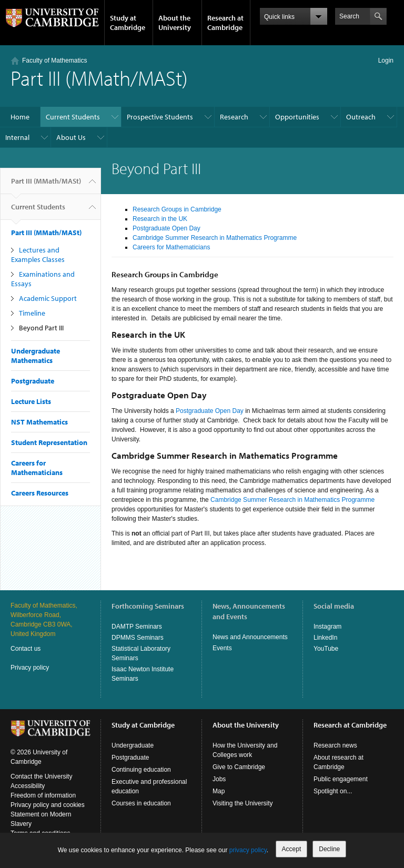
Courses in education (141, 803)
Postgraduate (33, 381)
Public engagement (341, 779)
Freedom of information (43, 795)
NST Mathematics (39, 422)
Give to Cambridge (239, 767)
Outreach (361, 117)
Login (386, 60)
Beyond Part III (41, 328)
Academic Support (48, 298)
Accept (292, 849)
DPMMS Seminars (138, 638)
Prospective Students (160, 117)
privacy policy (248, 850)
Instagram (327, 627)
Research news (335, 745)
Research (234, 117)
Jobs (219, 779)
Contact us (26, 649)
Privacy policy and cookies (48, 805)
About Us (71, 137)
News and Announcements (250, 637)
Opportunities (297, 117)
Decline (329, 849)
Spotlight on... (333, 791)
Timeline (32, 313)
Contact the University (41, 776)
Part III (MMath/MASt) (46, 185)
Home (20, 117)
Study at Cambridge (128, 23)
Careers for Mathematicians (37, 468)
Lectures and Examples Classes (38, 255)
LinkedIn (325, 638)
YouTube (326, 649)
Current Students (73, 117)
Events (222, 648)
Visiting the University (243, 803)
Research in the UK (160, 219)
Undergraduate (133, 745)
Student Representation (49, 442)
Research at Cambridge (225, 23)
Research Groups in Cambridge (177, 209)
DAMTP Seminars (137, 627)
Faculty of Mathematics (54, 60)
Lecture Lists (31, 401)
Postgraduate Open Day (166, 228)
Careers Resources (40, 493)
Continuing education (141, 770)
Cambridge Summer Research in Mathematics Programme (215, 238)
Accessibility (28, 786)
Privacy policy (30, 668)
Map (219, 791)
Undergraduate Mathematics (36, 356)
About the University (175, 23)
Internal (17, 137)
